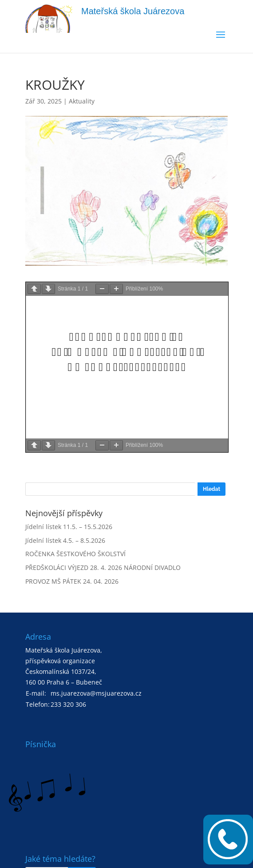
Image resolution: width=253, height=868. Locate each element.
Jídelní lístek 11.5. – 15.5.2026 (69, 527)
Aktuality (82, 101)
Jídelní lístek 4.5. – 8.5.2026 (65, 540)
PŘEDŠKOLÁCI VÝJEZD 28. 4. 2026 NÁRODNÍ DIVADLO (103, 567)
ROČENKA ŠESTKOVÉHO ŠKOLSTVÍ (75, 554)
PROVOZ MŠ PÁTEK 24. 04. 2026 (72, 581)
